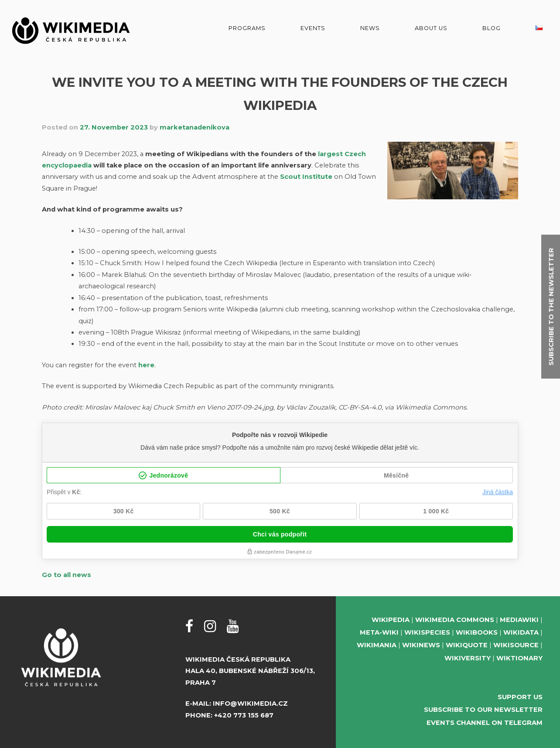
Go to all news (67, 575)
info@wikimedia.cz (250, 704)
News (370, 28)
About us (431, 28)
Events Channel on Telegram (485, 723)
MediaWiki (519, 620)
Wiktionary (519, 658)
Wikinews (421, 645)
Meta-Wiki (379, 632)
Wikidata (521, 632)
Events (313, 28)
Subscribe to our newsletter (483, 710)
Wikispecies (427, 632)
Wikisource (516, 645)
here (146, 365)
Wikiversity (468, 658)
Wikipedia (391, 620)
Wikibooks (477, 632)
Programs (247, 28)
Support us (520, 697)
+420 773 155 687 (244, 715)
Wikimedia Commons (455, 620)
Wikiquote (467, 645)
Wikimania (377, 645)
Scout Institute (306, 177)
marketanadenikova (195, 127)
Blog (492, 28)
